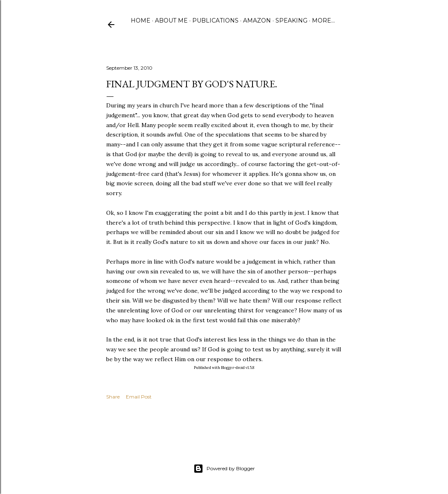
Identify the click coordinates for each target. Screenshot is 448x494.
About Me (171, 20)
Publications (215, 20)
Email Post (139, 397)
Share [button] (113, 397)
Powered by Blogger (224, 469)
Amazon (257, 20)
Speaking (291, 20)
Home (141, 20)
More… (323, 20)
